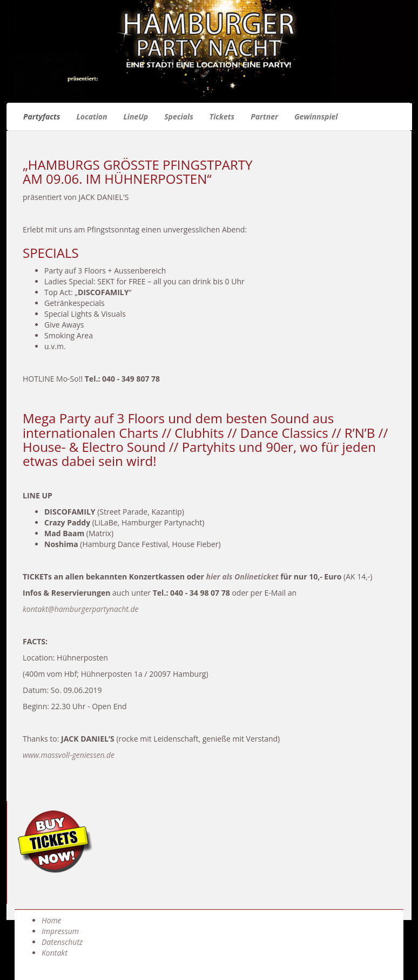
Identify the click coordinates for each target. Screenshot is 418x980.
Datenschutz (62, 942)
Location (92, 116)
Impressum (60, 931)
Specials (179, 116)
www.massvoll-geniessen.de (69, 755)
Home (52, 920)
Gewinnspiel (316, 116)
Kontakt (55, 953)
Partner (264, 116)
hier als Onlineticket (242, 576)
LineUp (136, 116)
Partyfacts (42, 116)
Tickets (222, 116)
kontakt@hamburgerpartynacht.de (80, 609)
